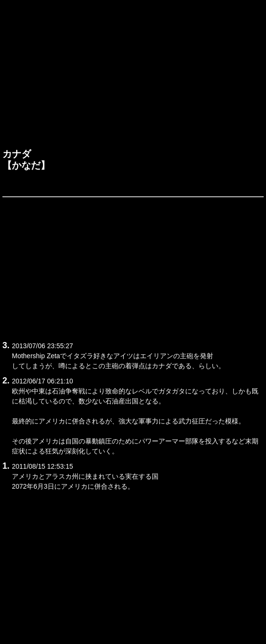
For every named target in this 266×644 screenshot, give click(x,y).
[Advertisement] (133, 77)
